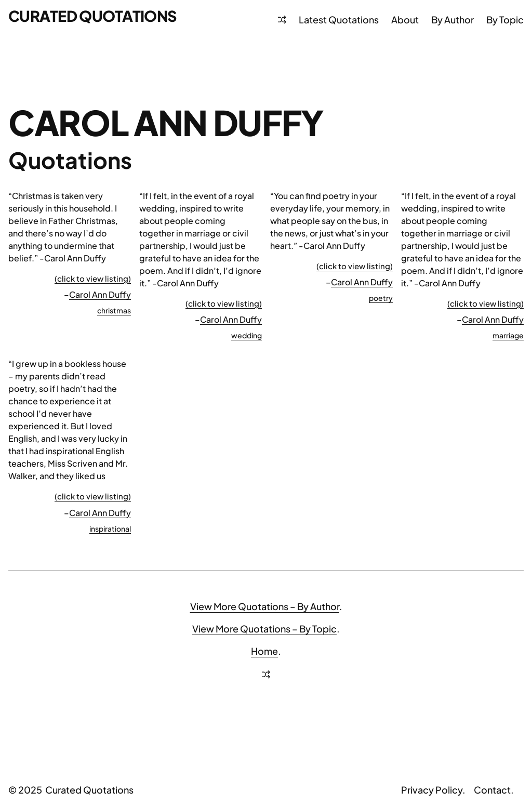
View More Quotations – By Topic (264, 629)
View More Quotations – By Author (265, 606)
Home (264, 651)
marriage (508, 335)
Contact (492, 790)
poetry (381, 298)
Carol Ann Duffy (100, 294)
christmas (114, 310)
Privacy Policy (432, 790)
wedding (247, 335)
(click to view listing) (93, 278)
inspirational (110, 529)
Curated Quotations (93, 16)
